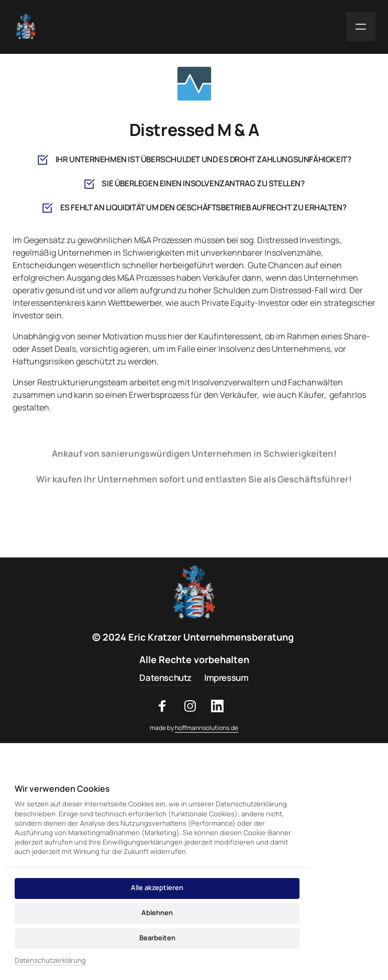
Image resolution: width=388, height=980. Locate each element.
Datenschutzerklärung (50, 960)
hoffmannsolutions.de (207, 728)
